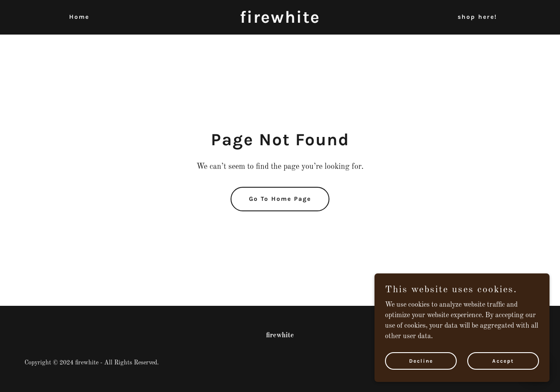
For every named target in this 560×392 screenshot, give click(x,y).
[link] (280, 21)
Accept (503, 360)
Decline (421, 360)
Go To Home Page (280, 199)
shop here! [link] (477, 17)
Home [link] (79, 17)
